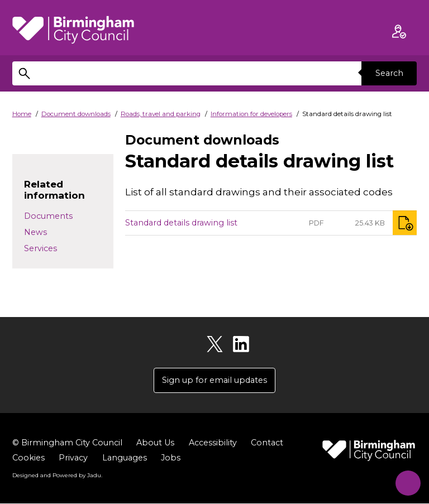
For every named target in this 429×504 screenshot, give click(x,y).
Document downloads (76, 114)
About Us (155, 443)
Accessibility (213, 443)
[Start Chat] (405, 480)
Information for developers (251, 114)
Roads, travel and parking (161, 114)
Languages (125, 458)
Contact (267, 443)
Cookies (28, 458)
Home (22, 114)
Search (389, 73)
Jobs (171, 458)
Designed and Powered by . (57, 476)
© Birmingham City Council (67, 443)
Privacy (73, 458)
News (35, 232)
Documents (48, 216)
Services (40, 248)
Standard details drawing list (181, 223)
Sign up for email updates (214, 380)
